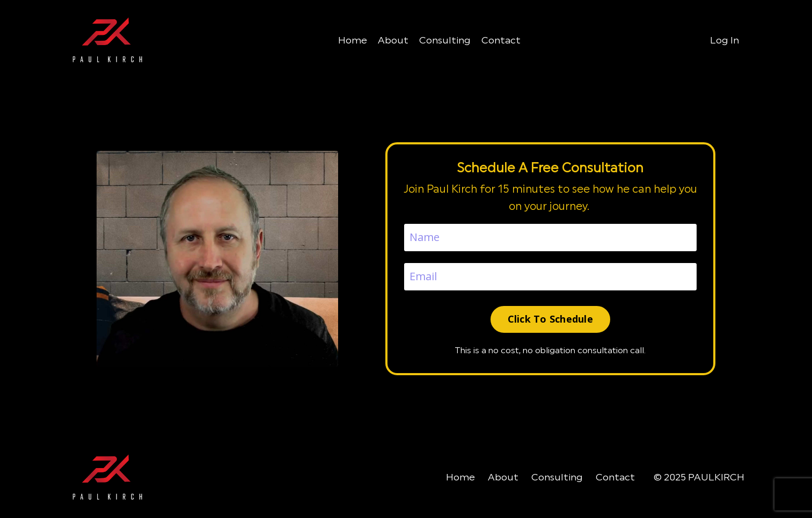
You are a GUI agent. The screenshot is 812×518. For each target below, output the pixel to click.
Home (353, 40)
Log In (725, 40)
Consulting (445, 40)
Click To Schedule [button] (550, 319)
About (393, 40)
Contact (501, 40)
